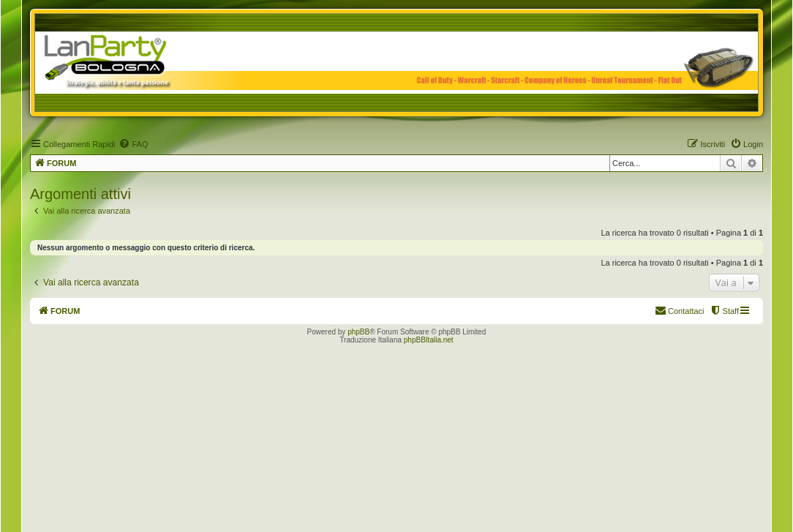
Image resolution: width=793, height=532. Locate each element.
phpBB (358, 332)
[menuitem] (133, 144)
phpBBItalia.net (429, 340)
